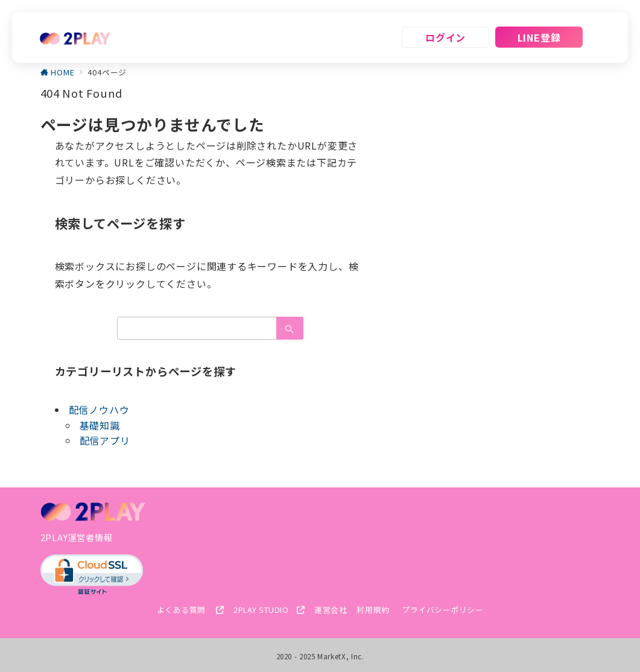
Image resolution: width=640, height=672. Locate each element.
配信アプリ (105, 440)
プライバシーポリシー (442, 610)
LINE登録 (539, 37)
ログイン (445, 37)
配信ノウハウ (99, 410)
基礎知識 (100, 425)
